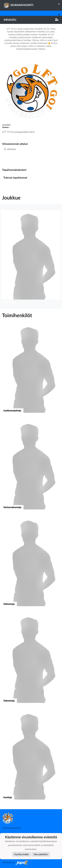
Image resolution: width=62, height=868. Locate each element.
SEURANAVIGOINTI (33, 4)
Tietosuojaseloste (11, 828)
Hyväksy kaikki (22, 854)
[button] (31, 257)
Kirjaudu (31, 20)
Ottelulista (9, 160)
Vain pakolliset (41, 854)
